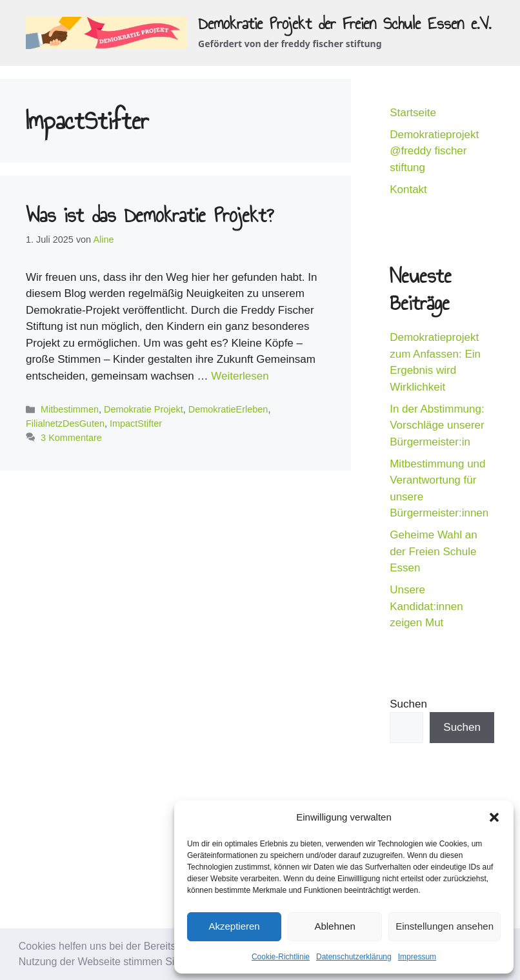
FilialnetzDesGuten (65, 424)
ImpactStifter (136, 424)
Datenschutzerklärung (354, 957)
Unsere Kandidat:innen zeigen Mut (426, 606)
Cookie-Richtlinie (281, 957)
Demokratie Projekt (144, 409)
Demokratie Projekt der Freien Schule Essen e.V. (345, 23)
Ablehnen (335, 926)
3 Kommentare (71, 438)
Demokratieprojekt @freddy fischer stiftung (434, 151)
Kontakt (408, 189)
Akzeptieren (234, 926)
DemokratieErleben (228, 409)
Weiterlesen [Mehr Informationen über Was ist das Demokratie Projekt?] (240, 376)
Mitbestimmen (70, 409)
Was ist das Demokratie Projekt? (150, 215)
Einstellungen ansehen (445, 926)
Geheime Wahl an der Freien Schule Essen (433, 551)
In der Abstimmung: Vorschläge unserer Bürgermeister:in (437, 425)
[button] (494, 817)
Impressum (417, 957)
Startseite (413, 113)
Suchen (408, 704)
